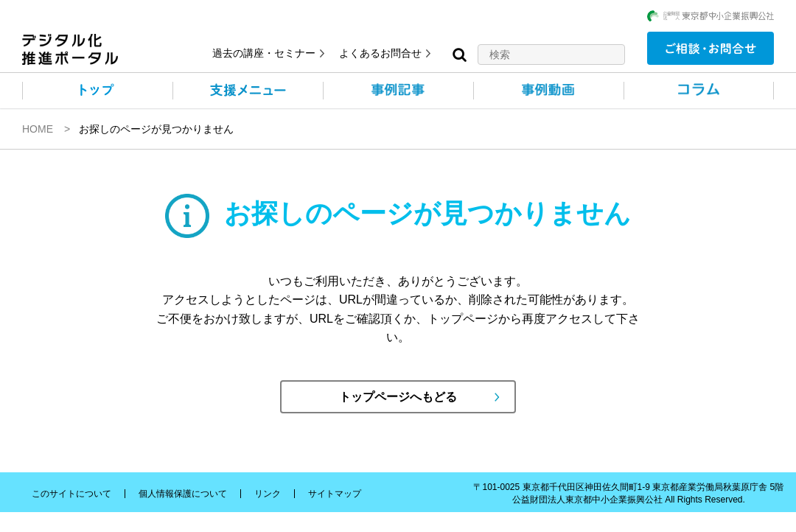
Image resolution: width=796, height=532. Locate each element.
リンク (268, 494)
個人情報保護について (183, 494)
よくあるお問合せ (380, 53)
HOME (38, 129)
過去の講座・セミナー (264, 53)
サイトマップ (335, 494)
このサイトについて (71, 494)
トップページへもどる (398, 397)
